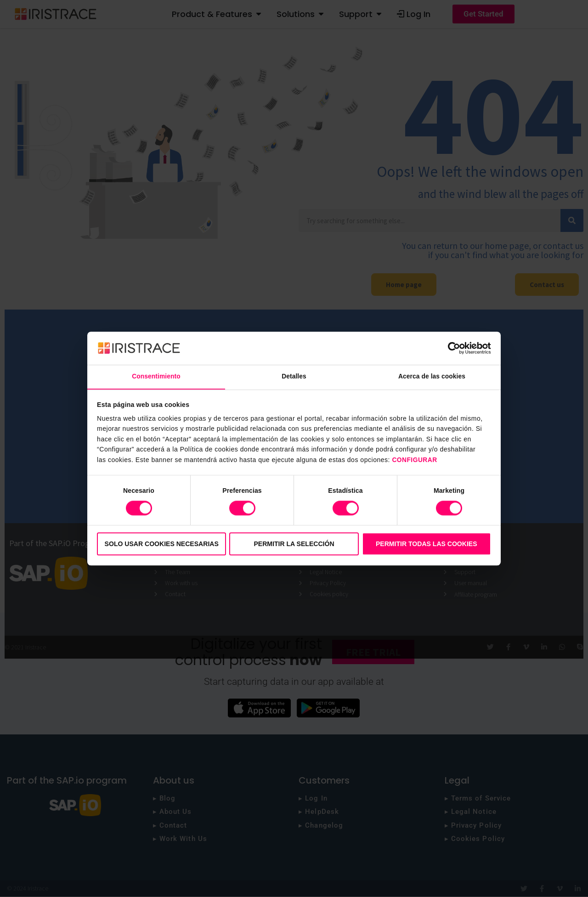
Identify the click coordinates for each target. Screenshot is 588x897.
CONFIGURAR (416, 460)
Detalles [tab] (294, 377)
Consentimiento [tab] (156, 377)
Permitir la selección (294, 544)
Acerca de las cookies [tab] (432, 377)
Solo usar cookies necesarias (162, 544)
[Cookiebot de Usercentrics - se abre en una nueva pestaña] (451, 348)
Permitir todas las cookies (427, 544)
